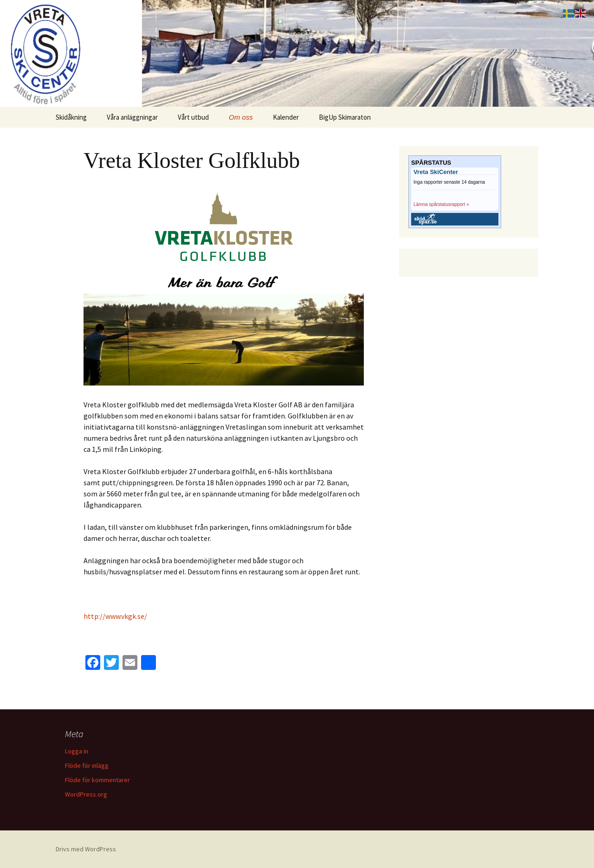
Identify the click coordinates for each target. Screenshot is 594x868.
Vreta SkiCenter (436, 172)
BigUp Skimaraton (345, 117)
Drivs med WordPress (86, 849)
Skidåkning (71, 117)
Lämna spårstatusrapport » (441, 204)
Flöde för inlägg (87, 765)
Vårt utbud (193, 117)
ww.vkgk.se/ (129, 616)
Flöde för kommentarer (97, 780)
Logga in (77, 751)
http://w (97, 616)
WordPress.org (86, 794)
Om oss (241, 117)
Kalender (286, 117)
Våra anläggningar (132, 117)
